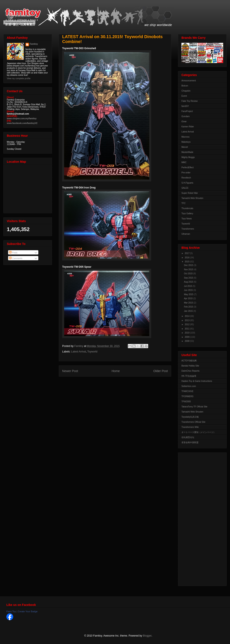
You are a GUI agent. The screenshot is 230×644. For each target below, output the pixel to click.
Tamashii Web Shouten (192, 198)
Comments (16, 258)
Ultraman (186, 234)
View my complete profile (19, 78)
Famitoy (34, 44)
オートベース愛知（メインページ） (198, 432)
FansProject (187, 111)
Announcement (189, 81)
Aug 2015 (189, 282)
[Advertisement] (198, 518)
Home (116, 371)
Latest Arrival (78, 352)
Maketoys (186, 142)
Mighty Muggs (188, 157)
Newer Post (70, 371)
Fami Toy (11, 611)
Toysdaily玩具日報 (190, 417)
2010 (187, 333)
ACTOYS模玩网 (189, 361)
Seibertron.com (189, 386)
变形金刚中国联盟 (190, 442)
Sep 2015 (189, 278)
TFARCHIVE (187, 391)
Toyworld (92, 352)
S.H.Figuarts (187, 183)
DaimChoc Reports (190, 371)
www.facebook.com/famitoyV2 (22, 123)
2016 (187, 258)
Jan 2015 (189, 311)
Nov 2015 (189, 270)
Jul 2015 (188, 286)
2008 (187, 341)
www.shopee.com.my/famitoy (22, 119)
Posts (13, 253)
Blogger (147, 636)
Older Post (161, 371)
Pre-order (186, 173)
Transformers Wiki (190, 427)
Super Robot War (190, 193)
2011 (187, 329)
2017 (187, 253)
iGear (184, 121)
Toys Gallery (187, 213)
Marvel (185, 147)
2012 (187, 324)
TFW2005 (186, 402)
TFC (183, 203)
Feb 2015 (189, 307)
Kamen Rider (188, 127)
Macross (185, 137)
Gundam (185, 116)
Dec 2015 (189, 265)
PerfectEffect (188, 167)
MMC (184, 162)
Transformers (188, 229)
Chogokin (186, 91)
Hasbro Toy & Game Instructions (197, 381)
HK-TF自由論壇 (189, 376)
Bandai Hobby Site (190, 366)
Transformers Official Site (193, 422)
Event (184, 96)
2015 (187, 262)
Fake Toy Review (190, 101)
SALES (185, 188)
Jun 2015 (189, 290)
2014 (187, 316)
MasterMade (187, 152)
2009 (187, 337)
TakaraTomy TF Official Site (194, 407)
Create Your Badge (28, 611)
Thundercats (187, 208)
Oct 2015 (189, 274)
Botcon (185, 86)
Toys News (187, 219)
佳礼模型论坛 (188, 437)
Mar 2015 (189, 303)
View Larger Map (28, 188)
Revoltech (186, 178)
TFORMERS (187, 396)
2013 (187, 320)
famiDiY (185, 106)
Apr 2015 (189, 298)
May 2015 (189, 294)
